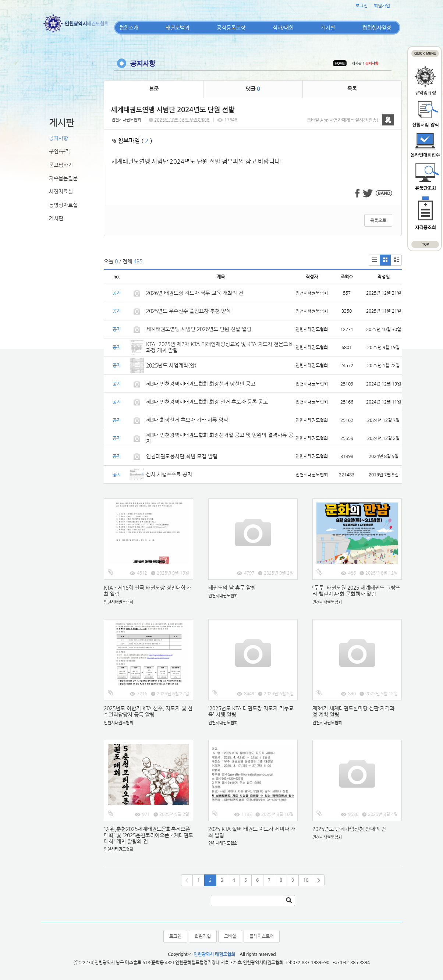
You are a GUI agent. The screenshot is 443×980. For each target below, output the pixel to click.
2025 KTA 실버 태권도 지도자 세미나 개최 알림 (252, 832)
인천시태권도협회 (126, 120)
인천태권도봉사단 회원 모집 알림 (182, 456)
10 (306, 880)
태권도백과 (178, 28)
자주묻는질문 (63, 178)
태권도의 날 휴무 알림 (232, 587)
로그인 (362, 6)
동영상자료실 (63, 205)
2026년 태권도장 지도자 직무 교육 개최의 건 (195, 293)
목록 (352, 89)
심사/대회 (283, 28)
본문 (154, 89)
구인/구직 (59, 151)
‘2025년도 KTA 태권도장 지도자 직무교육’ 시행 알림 (251, 711)
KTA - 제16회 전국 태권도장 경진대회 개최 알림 (148, 591)
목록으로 (378, 220)
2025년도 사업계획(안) (171, 365)
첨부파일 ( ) (132, 141)
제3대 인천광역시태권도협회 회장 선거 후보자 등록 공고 (207, 402)
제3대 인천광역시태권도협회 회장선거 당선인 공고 (201, 384)
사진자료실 (61, 191)
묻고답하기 (61, 165)
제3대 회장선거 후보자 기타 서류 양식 (187, 420)
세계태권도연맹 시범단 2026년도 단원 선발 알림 (199, 329)
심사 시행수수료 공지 (169, 474)
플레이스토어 (262, 936)
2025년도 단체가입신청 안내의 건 (349, 829)
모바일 (230, 936)
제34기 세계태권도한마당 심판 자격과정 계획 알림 (353, 711)
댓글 (253, 89)
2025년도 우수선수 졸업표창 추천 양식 (188, 311)
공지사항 (59, 138)
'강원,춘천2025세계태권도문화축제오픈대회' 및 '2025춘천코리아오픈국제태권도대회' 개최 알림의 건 (148, 835)
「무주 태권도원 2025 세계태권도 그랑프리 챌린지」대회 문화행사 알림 (356, 591)
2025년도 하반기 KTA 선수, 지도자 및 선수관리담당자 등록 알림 (148, 711)
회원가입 (382, 6)
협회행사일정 (377, 28)
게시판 (328, 28)
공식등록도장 (231, 28)
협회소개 (129, 28)
